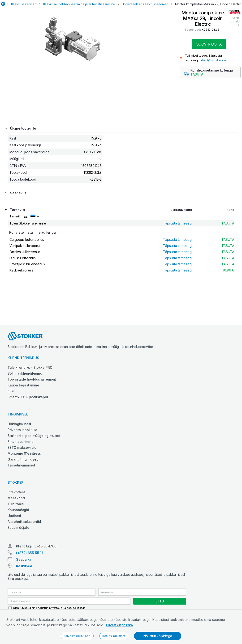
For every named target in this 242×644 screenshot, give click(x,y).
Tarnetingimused (21, 465)
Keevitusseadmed (24, 4)
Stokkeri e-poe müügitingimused (34, 436)
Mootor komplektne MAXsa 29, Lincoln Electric (208, 4)
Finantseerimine (21, 442)
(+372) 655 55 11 (29, 553)
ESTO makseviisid (22, 447)
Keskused (24, 566)
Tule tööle (16, 504)
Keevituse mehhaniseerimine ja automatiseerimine (79, 4)
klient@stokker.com (214, 60)
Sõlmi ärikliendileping (25, 373)
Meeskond (16, 498)
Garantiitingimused (23, 459)
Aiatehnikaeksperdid (24, 522)
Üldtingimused (19, 424)
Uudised (14, 516)
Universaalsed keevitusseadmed (145, 4)
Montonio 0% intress (24, 453)
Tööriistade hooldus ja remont (32, 379)
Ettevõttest (16, 492)
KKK (11, 391)
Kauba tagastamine (23, 385)
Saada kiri (24, 559)
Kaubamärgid (18, 510)
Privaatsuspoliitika (119, 625)
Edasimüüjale (18, 527)
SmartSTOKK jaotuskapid (28, 397)
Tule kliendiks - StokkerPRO (30, 367)
